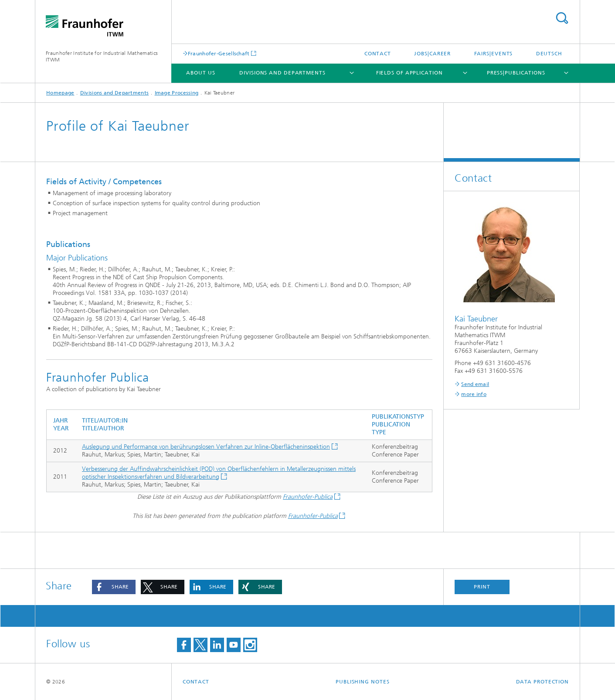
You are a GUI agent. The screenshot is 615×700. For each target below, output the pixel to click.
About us (200, 73)
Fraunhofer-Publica (308, 497)
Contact (378, 54)
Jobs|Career (432, 54)
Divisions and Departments (282, 73)
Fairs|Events (494, 54)
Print (482, 587)
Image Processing (177, 93)
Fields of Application (409, 73)
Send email (475, 384)
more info (474, 394)
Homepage (60, 93)
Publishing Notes (362, 682)
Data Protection (543, 682)
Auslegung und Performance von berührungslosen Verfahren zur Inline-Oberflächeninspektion (206, 447)
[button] (114, 587)
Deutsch (549, 54)
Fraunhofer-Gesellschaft (219, 53)
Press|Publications (516, 73)
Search (562, 18)
